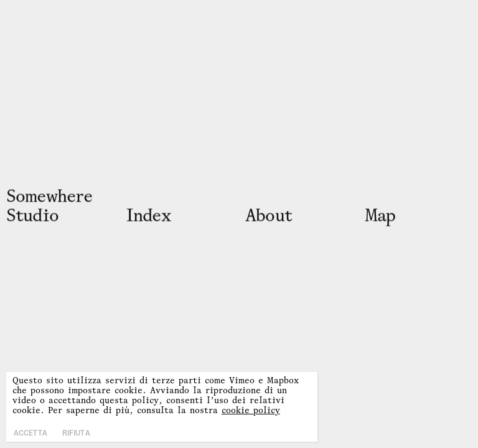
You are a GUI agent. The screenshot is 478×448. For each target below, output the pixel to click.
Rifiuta (76, 433)
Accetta (30, 433)
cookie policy (251, 410)
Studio (32, 215)
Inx (148, 215)
